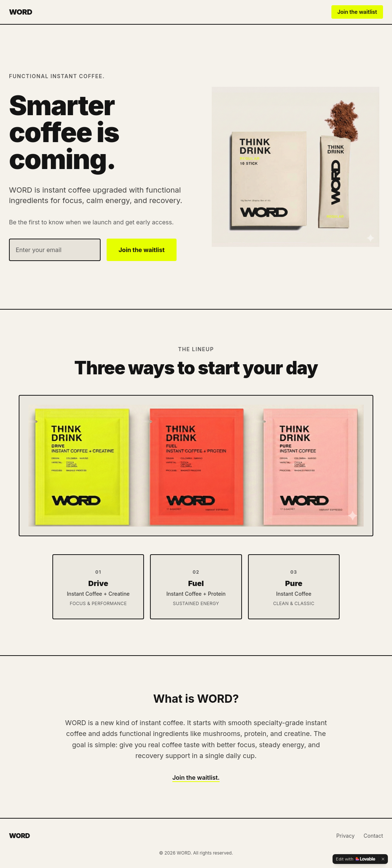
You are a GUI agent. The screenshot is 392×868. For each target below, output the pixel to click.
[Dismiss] (383, 859)
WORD (21, 12)
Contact (373, 836)
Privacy (345, 836)
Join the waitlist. (196, 777)
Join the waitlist (357, 12)
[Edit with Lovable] (356, 859)
